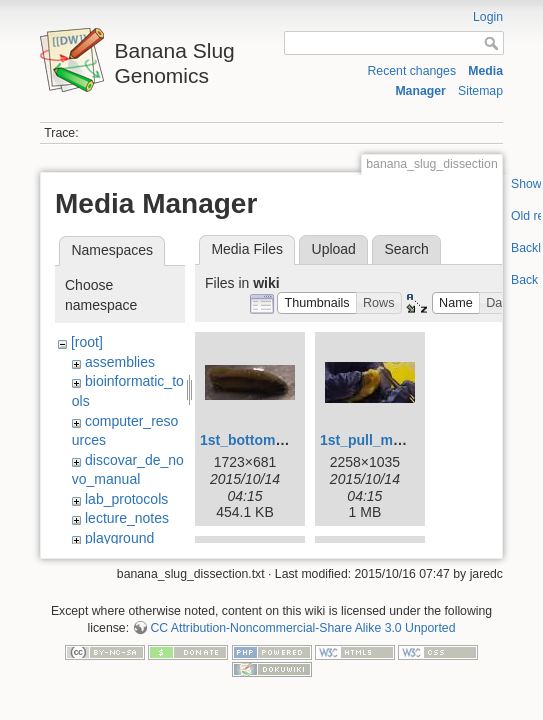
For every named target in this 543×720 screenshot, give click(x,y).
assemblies (120, 362)
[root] (87, 342)
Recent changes (411, 71)
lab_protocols (126, 499)
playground (119, 538)
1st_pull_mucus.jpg (385, 440)
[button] (317, 303)
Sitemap (480, 91)
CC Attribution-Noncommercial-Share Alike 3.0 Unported (302, 628)
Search (406, 249)
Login (488, 17)
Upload (334, 249)
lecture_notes (127, 518)
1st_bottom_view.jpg (269, 440)
